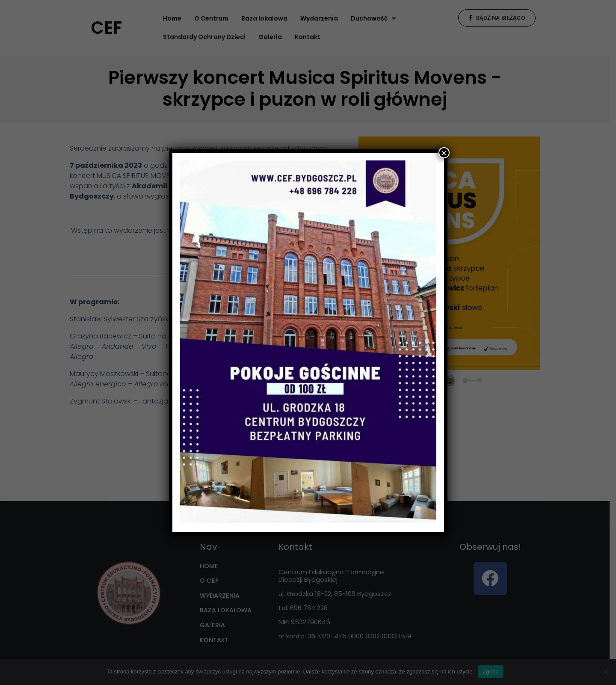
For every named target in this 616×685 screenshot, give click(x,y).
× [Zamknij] (444, 153)
